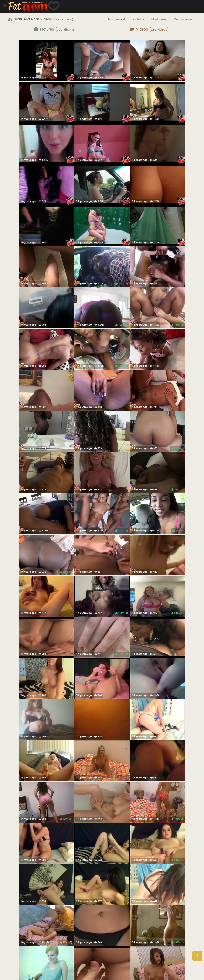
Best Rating (138, 19)
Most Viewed (160, 19)
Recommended (184, 19)
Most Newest (117, 19)
